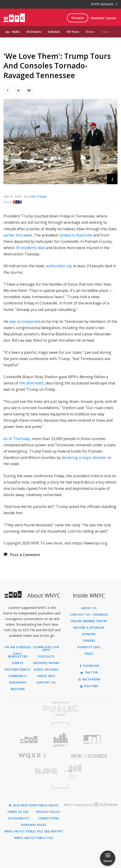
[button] (112, 179)
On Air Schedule (18, 647)
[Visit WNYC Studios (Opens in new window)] (92, 740)
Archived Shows (46, 663)
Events (18, 663)
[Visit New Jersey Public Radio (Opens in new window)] (32, 771)
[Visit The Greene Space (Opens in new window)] (89, 771)
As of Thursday (17, 439)
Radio (16, 32)
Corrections (49, 818)
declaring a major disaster (84, 457)
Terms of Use (18, 812)
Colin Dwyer (38, 196)
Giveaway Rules (34, 825)
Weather (18, 689)
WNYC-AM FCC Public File (34, 838)
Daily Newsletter (18, 655)
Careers (89, 641)
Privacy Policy (48, 812)
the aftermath (31, 383)
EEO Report (54, 831)
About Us (89, 608)
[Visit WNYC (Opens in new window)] (28, 740)
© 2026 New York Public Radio (34, 805)
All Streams (34, 32)
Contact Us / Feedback (89, 615)
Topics (105, 32)
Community (18, 676)
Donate (78, 18)
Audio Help (46, 676)
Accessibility (19, 818)
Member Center (104, 18)
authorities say (59, 266)
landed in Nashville (76, 235)
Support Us (46, 683)
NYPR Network (104, 4)
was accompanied (25, 321)
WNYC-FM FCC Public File (24, 831)
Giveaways (18, 683)
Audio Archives (46, 670)
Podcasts (46, 657)
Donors (89, 634)
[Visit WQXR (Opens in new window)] (32, 756)
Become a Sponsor (89, 628)
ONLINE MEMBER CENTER (89, 621)
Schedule (54, 32)
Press (89, 654)
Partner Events (18, 670)
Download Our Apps (46, 649)
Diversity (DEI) (89, 647)
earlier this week (18, 235)
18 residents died (30, 248)
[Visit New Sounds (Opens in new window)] (89, 756)
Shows (90, 32)
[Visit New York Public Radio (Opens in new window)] (60, 709)
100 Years (73, 32)
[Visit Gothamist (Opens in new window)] (60, 740)
